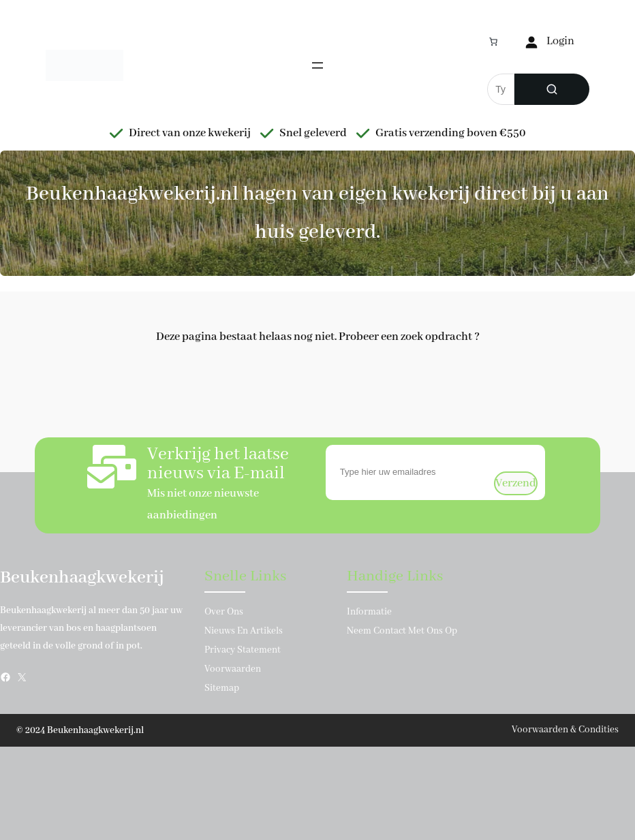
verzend (516, 483)
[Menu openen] (317, 65)
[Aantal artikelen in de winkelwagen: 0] (493, 42)
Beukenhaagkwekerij (82, 578)
